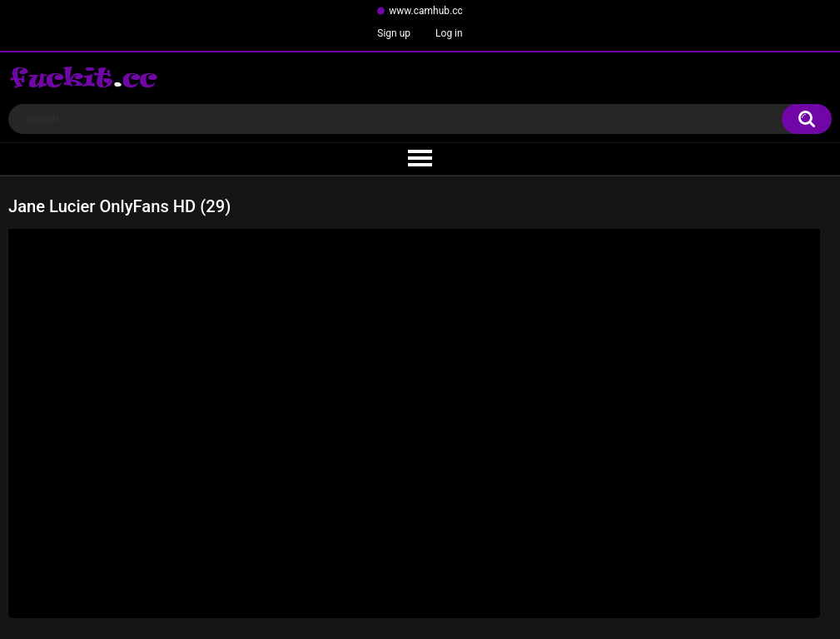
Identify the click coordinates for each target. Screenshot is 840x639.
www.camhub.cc (426, 11)
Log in (449, 33)
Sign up (394, 33)
